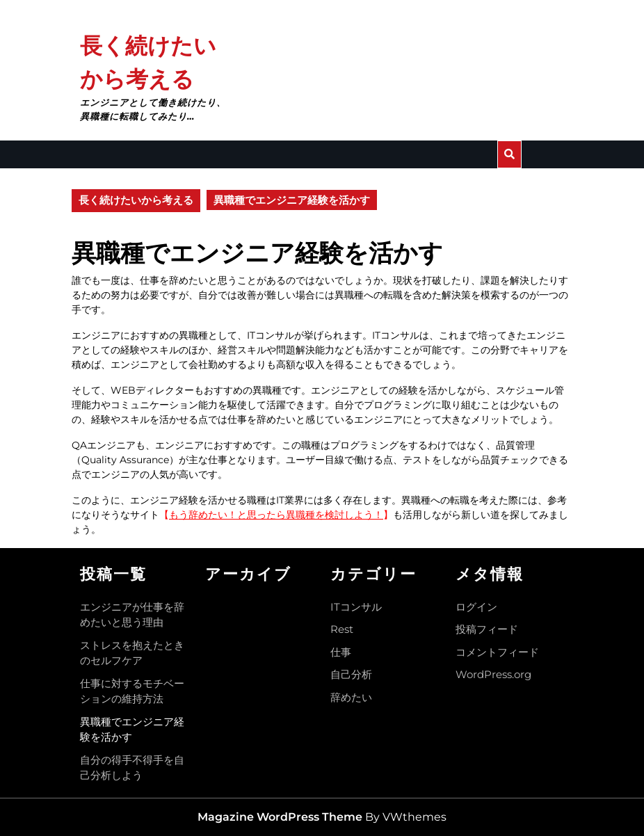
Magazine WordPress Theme (280, 817)
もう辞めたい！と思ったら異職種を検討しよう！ (276, 515)
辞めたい (351, 697)
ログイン (476, 607)
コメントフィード (497, 652)
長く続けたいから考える (136, 200)
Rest (342, 629)
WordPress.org (493, 674)
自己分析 (351, 674)
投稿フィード (487, 629)
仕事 (341, 652)
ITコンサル (356, 607)
